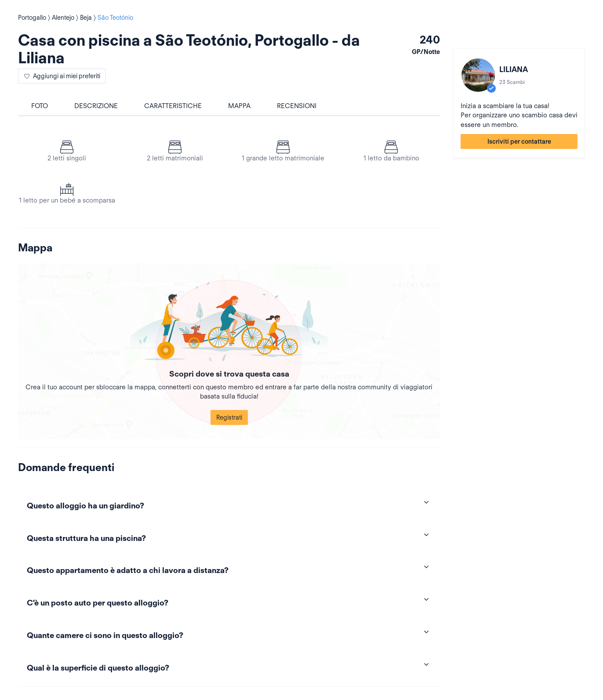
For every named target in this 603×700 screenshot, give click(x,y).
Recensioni (297, 106)
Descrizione (96, 106)
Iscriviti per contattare (519, 141)
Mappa (239, 106)
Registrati (229, 417)
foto (40, 106)
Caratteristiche (173, 106)
